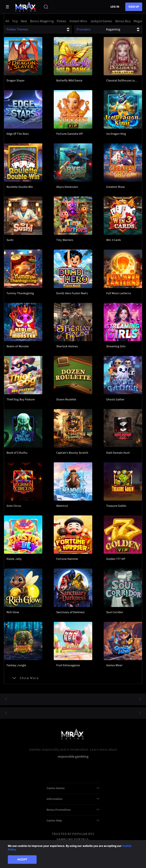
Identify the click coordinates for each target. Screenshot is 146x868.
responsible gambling (73, 757)
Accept (22, 860)
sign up (134, 7)
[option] (8, 21)
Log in (115, 7)
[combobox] (73, 21)
